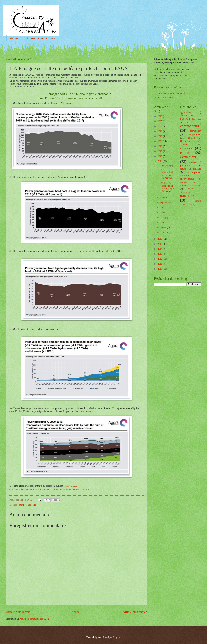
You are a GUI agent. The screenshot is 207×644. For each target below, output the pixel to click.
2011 (160, 264)
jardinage (185, 165)
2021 (160, 141)
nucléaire (32, 505)
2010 (160, 269)
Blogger (117, 637)
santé (195, 182)
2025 (160, 121)
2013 (160, 254)
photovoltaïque (187, 179)
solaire (191, 189)
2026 (160, 116)
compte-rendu (190, 126)
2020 (160, 146)
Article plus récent (18, 612)
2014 (160, 249)
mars (163, 223)
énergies (23, 505)
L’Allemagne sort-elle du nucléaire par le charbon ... (167, 187)
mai (162, 213)
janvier (164, 233)
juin (162, 208)
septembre (165, 203)
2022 (160, 136)
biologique (197, 119)
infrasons (193, 162)
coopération (195, 134)
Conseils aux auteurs (41, 38)
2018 (160, 156)
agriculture (186, 112)
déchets (192, 138)
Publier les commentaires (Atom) (35, 619)
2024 (160, 126)
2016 (160, 239)
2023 (160, 131)
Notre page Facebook (164, 98)
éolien (185, 153)
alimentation (187, 116)
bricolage (191, 122)
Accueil (15, 38)
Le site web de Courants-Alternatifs (171, 93)
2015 (160, 244)
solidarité (185, 192)
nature (183, 169)
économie (185, 144)
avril (163, 218)
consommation (194, 131)
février (164, 227)
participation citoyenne (191, 174)
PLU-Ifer (183, 182)
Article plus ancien (135, 612)
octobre (164, 198)
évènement (188, 157)
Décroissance (186, 141)
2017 (160, 161)
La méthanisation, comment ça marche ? (167, 174)
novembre (165, 165)
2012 (160, 259)
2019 (160, 151)
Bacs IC (184, 119)
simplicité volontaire (191, 185)
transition (187, 196)
